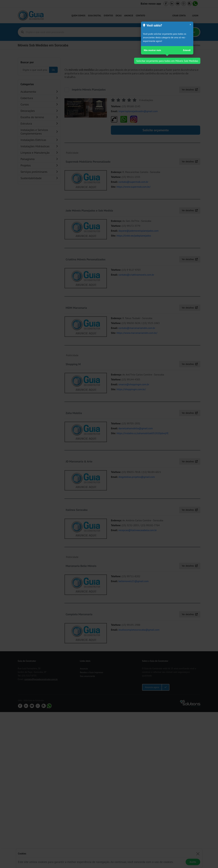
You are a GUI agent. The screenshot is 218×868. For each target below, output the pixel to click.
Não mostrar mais (152, 50)
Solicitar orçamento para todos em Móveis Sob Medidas (167, 61)
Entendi (187, 50)
